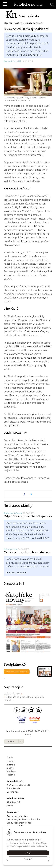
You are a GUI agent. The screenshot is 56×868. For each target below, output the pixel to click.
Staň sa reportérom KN (18, 785)
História (11, 775)
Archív (11, 741)
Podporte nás (13, 788)
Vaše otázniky (26, 23)
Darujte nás (13, 792)
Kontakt (11, 761)
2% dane (11, 771)
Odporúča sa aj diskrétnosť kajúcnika (28, 516)
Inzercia (11, 765)
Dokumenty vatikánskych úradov (24, 819)
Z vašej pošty (38, 23)
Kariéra (10, 768)
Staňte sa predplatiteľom (17, 672)
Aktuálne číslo (14, 802)
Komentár (16, 23)
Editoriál (7, 23)
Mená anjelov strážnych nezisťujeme (27, 552)
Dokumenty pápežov (17, 816)
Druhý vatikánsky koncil (19, 823)
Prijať (28, 853)
